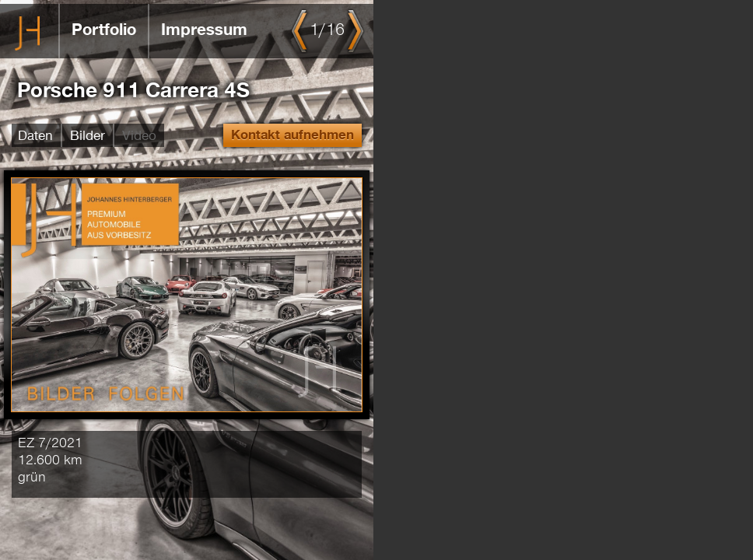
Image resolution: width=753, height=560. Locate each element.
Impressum (204, 30)
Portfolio (104, 30)
